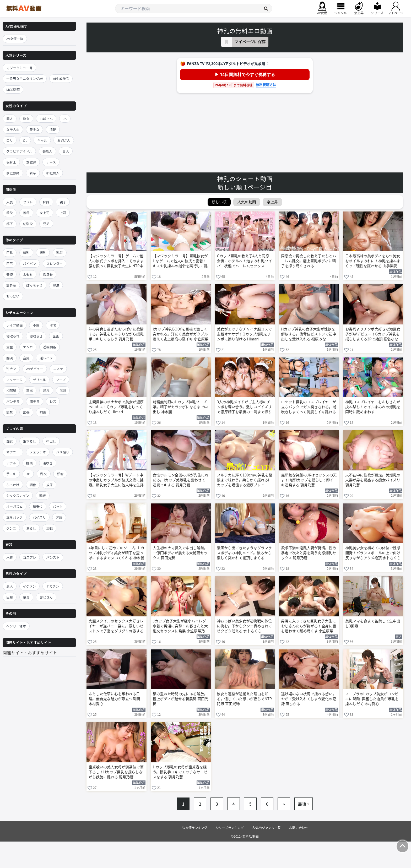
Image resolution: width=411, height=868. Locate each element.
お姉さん (64, 140)
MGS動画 (13, 89)
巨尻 (10, 264)
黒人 (10, 586)
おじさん (46, 597)
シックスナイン (18, 495)
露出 (29, 390)
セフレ (28, 202)
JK (65, 119)
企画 (56, 336)
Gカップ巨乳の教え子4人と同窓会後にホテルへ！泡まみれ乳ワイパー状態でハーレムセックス (245, 261)
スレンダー (55, 264)
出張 (26, 412)
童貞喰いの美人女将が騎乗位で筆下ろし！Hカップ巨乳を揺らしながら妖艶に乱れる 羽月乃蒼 (116, 772)
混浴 (63, 390)
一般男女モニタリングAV (25, 78)
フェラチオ (38, 452)
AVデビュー (35, 369)
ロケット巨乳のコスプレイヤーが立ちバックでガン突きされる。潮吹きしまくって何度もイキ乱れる (309, 407)
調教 (33, 485)
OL (25, 140)
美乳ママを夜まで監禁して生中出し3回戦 (373, 623)
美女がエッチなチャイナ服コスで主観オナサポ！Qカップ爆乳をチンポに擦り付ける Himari (245, 334)
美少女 (35, 129)
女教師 (31, 162)
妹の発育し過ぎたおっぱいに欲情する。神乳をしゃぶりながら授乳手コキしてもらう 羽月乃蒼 (116, 334)
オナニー (13, 452)
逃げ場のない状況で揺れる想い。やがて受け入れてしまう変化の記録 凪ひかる (309, 699)
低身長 (48, 274)
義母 (26, 213)
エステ (58, 369)
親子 (63, 202)
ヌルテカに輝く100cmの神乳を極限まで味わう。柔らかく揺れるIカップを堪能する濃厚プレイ (245, 480)
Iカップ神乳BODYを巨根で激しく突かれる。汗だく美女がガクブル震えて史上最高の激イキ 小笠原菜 (181, 334)
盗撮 (26, 358)
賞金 (10, 347)
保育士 (11, 162)
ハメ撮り (63, 452)
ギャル (42, 140)
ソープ (61, 380)
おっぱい (13, 296)
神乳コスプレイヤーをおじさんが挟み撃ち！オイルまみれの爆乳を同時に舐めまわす (373, 407)
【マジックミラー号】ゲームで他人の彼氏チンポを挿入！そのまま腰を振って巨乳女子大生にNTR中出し (116, 261)
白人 (66, 151)
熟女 (26, 119)
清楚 (53, 129)
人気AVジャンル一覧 (266, 828)
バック (58, 506)
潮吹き (48, 463)
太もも (28, 274)
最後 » (304, 804)
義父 (10, 213)
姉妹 (46, 202)
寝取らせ (36, 336)
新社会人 (53, 173)
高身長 (11, 285)
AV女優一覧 (15, 39)
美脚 (10, 274)
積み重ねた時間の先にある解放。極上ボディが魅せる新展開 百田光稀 (181, 699)
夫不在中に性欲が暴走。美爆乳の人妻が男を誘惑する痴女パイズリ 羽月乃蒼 (373, 480)
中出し (51, 441)
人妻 (10, 202)
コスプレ (30, 557)
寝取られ (13, 336)
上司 (63, 213)
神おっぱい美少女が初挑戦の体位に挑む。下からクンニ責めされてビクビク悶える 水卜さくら (245, 626)
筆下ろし (30, 441)
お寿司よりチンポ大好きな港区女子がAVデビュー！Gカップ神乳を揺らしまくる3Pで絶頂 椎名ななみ (373, 334)
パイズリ (39, 517)
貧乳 (26, 253)
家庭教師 (13, 173)
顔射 (60, 474)
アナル (11, 463)
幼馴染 (28, 224)
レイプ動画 (15, 325)
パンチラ (13, 401)
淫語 (59, 517)
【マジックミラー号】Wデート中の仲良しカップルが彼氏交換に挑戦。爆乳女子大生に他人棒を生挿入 (116, 480)
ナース (51, 162)
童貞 (26, 597)
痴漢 (10, 358)
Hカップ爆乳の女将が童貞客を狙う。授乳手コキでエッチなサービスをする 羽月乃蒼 (180, 772)
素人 (10, 119)
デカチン (53, 586)
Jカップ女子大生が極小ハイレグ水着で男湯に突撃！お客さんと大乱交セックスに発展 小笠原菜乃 (180, 626)
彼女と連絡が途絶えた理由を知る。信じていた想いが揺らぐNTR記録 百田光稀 (244, 699)
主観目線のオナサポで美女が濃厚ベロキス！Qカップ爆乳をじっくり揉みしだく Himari (116, 407)
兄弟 (46, 224)
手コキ (11, 474)
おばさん (46, 119)
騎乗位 (38, 506)
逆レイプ (46, 358)
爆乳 (43, 253)
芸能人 (47, 151)
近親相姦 (50, 347)
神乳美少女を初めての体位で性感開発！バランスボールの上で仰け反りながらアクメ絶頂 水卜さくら (373, 553)
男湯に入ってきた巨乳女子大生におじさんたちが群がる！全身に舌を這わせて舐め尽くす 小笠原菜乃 (309, 626)
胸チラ (35, 401)
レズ (53, 401)
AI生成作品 (61, 78)
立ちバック (15, 517)
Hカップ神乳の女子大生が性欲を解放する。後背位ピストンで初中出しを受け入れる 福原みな (309, 334)
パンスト (53, 557)
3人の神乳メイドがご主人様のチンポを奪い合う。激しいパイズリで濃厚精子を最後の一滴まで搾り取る (245, 407)
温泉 (46, 390)
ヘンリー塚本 (16, 626)
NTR (53, 325)
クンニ (11, 528)
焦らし (31, 528)
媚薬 (29, 463)
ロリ (10, 140)
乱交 (44, 474)
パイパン (30, 264)
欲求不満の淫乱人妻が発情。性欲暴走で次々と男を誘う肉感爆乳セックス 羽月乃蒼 (309, 553)
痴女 (10, 441)
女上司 (45, 213)
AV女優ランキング (194, 828)
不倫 (36, 325)
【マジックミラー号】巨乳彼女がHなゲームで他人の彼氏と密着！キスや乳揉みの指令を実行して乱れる (180, 261)
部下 (10, 224)
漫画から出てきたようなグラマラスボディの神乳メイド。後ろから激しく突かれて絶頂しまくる (245, 553)
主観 (49, 528)
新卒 (33, 173)
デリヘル (39, 380)
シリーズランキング (230, 828)
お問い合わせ (299, 828)
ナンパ (28, 347)
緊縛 (43, 495)
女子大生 (13, 129)
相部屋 (11, 390)
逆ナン (11, 369)
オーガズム (15, 506)
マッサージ (14, 380)
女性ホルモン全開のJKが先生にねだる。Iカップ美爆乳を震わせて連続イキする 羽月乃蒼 (181, 480)
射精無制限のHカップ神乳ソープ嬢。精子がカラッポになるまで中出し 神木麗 (180, 407)
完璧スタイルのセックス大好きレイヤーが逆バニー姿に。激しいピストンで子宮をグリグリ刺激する (116, 626)
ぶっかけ (13, 485)
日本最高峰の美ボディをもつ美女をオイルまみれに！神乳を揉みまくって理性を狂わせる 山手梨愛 (373, 261)
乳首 (60, 253)
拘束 (43, 412)
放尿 (49, 485)
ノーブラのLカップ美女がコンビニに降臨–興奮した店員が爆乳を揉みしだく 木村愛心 (372, 699)
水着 (10, 557)
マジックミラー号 (19, 68)
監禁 (10, 412)
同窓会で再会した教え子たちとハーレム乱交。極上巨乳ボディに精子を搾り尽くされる (309, 261)
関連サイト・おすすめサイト (30, 653)
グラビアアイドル (19, 151)
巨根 (10, 597)
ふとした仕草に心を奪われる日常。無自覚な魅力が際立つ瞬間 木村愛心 (114, 699)
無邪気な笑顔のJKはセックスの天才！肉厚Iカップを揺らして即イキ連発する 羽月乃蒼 (309, 480)
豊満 (56, 285)
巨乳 (10, 253)
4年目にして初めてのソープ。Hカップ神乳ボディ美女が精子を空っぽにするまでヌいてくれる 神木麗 (116, 553)
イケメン (30, 586)
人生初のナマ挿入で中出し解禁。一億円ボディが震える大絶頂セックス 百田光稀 (180, 553)
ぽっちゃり (34, 285)
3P (28, 474)
